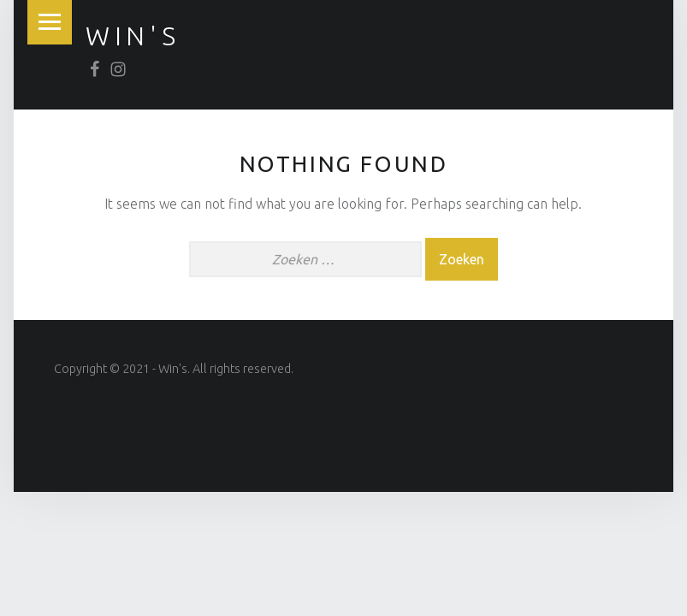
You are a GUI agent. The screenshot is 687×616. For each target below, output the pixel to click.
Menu (50, 22)
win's (133, 36)
